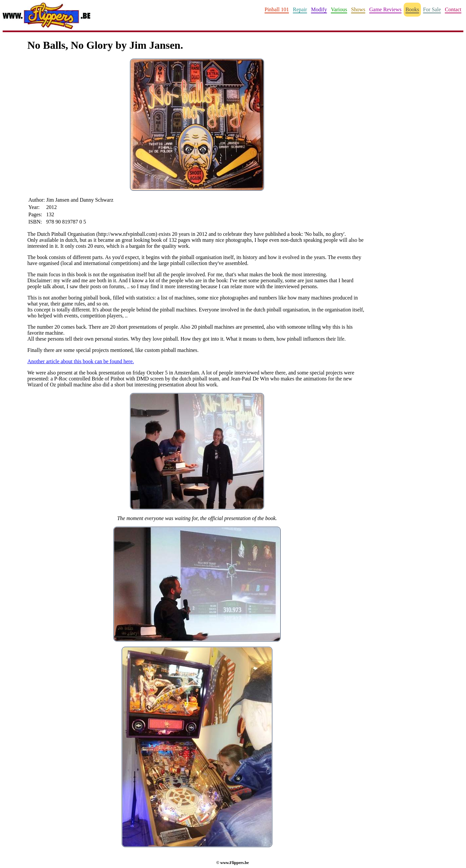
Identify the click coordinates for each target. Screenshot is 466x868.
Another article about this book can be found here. (81, 361)
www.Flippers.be (234, 863)
